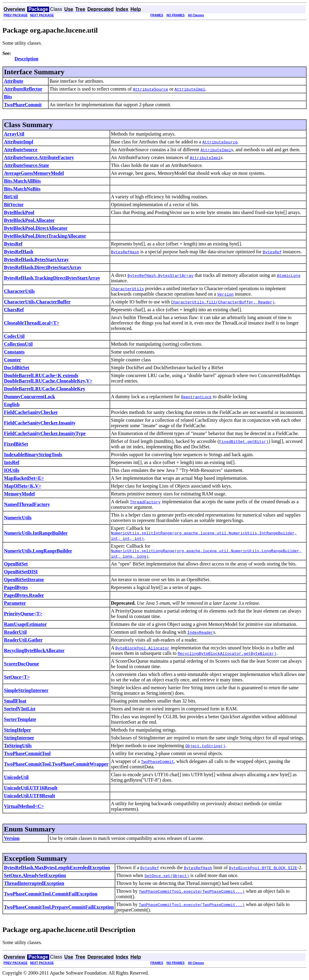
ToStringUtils (18, 747)
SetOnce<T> (17, 679)
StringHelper (18, 732)
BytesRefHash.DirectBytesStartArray (43, 267)
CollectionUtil (18, 344)
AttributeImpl (19, 142)
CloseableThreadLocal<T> (32, 323)
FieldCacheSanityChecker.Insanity (40, 423)
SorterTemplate (20, 721)
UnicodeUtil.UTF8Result (29, 797)
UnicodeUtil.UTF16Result (31, 790)
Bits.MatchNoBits (22, 189)
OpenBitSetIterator (24, 581)
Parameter (15, 605)
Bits (8, 97)
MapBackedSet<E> (24, 478)
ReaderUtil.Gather (23, 642)
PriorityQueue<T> (23, 615)
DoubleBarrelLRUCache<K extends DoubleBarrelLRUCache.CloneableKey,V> (48, 378)
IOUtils (12, 470)
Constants (14, 352)
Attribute (14, 81)
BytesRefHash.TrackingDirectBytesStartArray (52, 278)
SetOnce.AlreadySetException (35, 877)
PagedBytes (16, 589)
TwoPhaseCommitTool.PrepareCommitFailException (59, 909)
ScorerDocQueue (21, 666)
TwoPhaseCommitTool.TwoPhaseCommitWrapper (56, 766)
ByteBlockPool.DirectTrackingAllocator (45, 236)
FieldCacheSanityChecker (31, 412)
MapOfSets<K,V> (23, 486)
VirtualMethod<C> (24, 808)
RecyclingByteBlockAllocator (34, 652)
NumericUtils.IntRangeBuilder (36, 534)
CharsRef (14, 310)
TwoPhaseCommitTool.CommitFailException (51, 896)
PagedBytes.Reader (24, 597)
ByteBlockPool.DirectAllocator (36, 228)
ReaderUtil (15, 634)
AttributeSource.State (26, 165)
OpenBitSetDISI (21, 573)
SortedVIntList (20, 711)
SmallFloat (15, 703)
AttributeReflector (23, 89)
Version (12, 840)
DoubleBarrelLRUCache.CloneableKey (45, 389)
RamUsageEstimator (25, 626)
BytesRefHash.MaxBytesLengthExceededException (57, 869)
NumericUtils (18, 518)
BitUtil (11, 197)
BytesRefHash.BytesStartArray (36, 259)
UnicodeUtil (16, 779)
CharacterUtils (19, 291)
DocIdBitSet (17, 368)
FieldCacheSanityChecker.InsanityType (45, 433)
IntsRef (12, 462)
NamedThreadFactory (27, 504)
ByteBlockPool (19, 212)
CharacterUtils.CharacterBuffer (37, 302)
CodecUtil (14, 336)
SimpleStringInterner (26, 692)
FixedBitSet (16, 444)
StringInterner (19, 740)
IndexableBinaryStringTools (33, 455)
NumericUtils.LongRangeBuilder (38, 552)
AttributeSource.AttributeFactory (39, 157)
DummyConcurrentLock (29, 397)
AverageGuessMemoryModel (34, 173)
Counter (13, 360)
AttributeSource (21, 150)
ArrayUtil (14, 134)
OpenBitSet (16, 566)
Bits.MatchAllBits (22, 181)
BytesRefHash (19, 252)
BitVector (14, 205)
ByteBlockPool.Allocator (29, 220)
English (12, 404)
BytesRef (13, 244)
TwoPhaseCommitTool (27, 755)
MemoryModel (19, 494)
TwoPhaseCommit (23, 105)
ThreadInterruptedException (34, 885)
